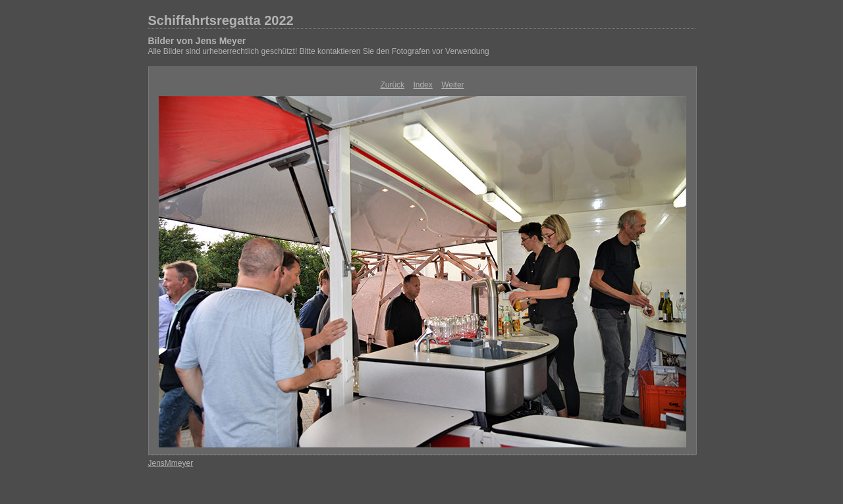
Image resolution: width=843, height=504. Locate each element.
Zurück (392, 85)
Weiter (452, 85)
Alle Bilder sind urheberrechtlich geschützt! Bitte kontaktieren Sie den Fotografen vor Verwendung (319, 51)
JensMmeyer (171, 463)
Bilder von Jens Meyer (197, 41)
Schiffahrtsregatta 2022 (221, 20)
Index (422, 85)
